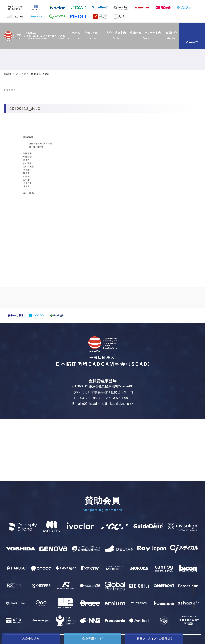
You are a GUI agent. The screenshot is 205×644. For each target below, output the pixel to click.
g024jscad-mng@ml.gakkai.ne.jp (107, 404)
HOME (8, 74)
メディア (21, 74)
